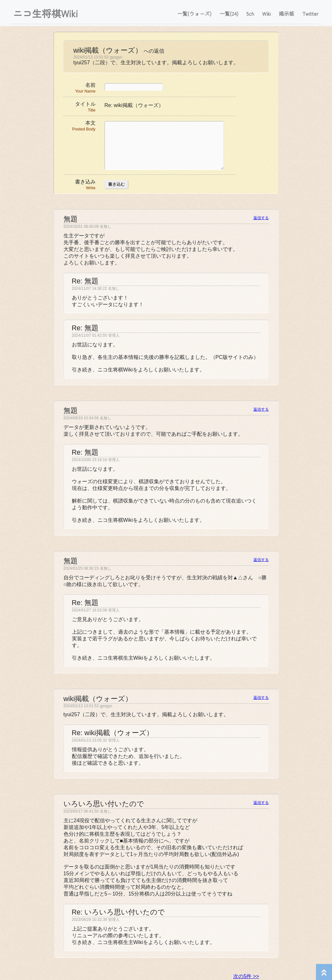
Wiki (266, 13)
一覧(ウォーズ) (194, 13)
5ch (250, 13)
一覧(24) (229, 13)
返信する (261, 218)
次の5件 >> (246, 976)
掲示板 (286, 13)
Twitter (311, 13)
